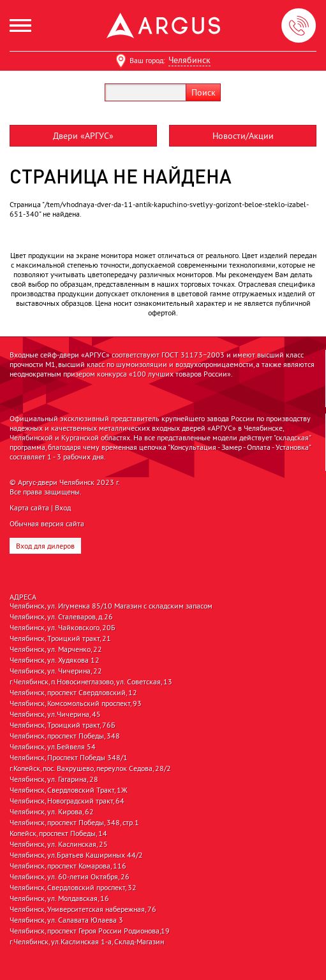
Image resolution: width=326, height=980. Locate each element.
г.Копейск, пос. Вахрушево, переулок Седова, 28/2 (90, 768)
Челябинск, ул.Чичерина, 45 (55, 714)
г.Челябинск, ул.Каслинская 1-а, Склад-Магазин (87, 942)
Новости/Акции (243, 136)
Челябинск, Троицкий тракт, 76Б (63, 725)
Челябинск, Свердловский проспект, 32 (73, 888)
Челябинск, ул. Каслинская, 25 (59, 844)
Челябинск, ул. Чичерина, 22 (56, 671)
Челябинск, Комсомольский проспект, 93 (76, 703)
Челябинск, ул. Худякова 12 (55, 660)
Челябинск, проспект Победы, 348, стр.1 (74, 823)
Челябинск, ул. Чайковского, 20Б (63, 628)
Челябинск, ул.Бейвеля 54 (53, 747)
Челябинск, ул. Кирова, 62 (52, 812)
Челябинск (189, 60)
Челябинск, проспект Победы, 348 (65, 736)
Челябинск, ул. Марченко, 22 (56, 649)
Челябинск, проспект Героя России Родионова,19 (90, 931)
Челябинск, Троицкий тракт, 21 (60, 638)
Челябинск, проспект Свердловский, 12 (73, 693)
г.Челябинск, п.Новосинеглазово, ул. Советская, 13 (91, 682)
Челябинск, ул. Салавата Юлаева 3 (66, 920)
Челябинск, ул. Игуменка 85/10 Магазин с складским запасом (111, 606)
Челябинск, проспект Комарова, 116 (68, 866)
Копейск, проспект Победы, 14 (58, 833)
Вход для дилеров (45, 546)
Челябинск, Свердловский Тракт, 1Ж (69, 790)
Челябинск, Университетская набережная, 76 (83, 909)
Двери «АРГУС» (83, 136)
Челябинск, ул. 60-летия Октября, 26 (70, 877)
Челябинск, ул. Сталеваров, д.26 (61, 617)
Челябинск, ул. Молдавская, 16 (59, 898)
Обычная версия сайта (47, 523)
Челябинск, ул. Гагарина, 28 (54, 779)
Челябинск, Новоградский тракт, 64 (67, 801)
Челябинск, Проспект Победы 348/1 (69, 758)
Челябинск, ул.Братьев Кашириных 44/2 (76, 855)
